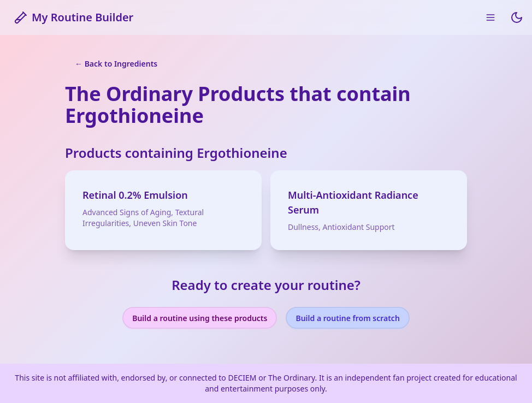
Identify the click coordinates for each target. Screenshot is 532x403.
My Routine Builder (74, 17)
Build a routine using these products (200, 318)
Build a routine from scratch (347, 318)
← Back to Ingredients (116, 64)
